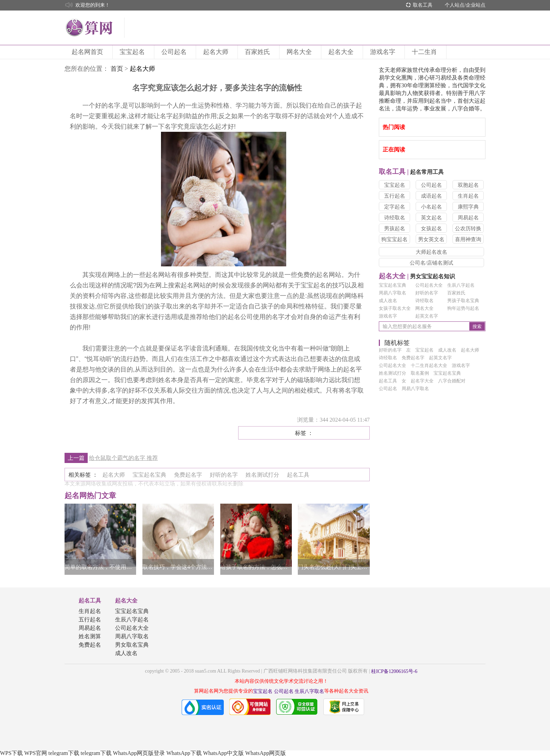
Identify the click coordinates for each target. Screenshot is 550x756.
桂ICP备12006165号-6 (394, 671)
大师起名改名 (431, 252)
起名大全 (342, 52)
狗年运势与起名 (463, 308)
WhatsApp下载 (184, 753)
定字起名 (395, 207)
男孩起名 (395, 229)
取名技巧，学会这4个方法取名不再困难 (178, 567)
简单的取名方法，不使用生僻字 (100, 567)
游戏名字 (384, 52)
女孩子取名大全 (395, 308)
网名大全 (300, 52)
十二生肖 (425, 52)
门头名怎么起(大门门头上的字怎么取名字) (334, 567)
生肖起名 (468, 196)
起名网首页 (88, 52)
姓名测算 (90, 636)
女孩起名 (431, 229)
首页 (117, 69)
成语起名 (431, 196)
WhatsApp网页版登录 (139, 753)
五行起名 (395, 196)
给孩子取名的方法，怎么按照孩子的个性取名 (256, 567)
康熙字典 (468, 207)
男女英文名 (431, 239)
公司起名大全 (429, 285)
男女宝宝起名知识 (417, 276)
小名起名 (431, 207)
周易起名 (468, 218)
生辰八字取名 (309, 691)
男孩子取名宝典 (463, 301)
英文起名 (431, 218)
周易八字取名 (393, 293)
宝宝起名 (133, 52)
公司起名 (175, 52)
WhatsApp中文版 (223, 753)
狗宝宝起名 (394, 239)
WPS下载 (11, 753)
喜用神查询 (468, 239)
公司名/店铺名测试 (431, 263)
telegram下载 (64, 753)
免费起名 (90, 645)
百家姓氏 (259, 52)
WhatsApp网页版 (266, 753)
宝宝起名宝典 (393, 285)
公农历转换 (468, 229)
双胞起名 (468, 185)
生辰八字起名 (461, 285)
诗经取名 (395, 218)
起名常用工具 (411, 172)
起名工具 (90, 601)
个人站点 (455, 5)
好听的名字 (427, 293)
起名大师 (217, 52)
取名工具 (423, 5)
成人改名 (388, 301)
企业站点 (476, 5)
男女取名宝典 (132, 645)
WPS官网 (36, 753)
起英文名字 (427, 316)
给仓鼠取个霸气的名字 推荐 (123, 458)
